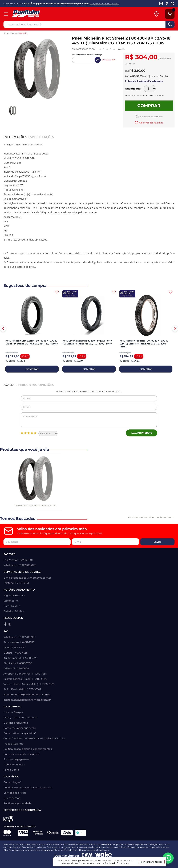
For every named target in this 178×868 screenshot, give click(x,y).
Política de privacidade (17, 803)
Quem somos (12, 798)
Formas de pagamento (17, 759)
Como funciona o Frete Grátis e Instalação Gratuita (34, 738)
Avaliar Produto (142, 433)
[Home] (38, 14)
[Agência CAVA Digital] (87, 856)
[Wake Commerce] (104, 856)
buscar (170, 24)
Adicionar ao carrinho (151, 117)
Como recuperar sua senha (20, 728)
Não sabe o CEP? (109, 60)
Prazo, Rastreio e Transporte (20, 718)
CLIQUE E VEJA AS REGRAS (104, 4)
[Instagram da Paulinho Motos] (161, 3)
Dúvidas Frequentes (16, 723)
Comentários (89, 420)
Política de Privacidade (117, 863)
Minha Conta (11, 770)
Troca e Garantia (13, 744)
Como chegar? (13, 782)
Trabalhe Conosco (14, 765)
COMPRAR (32, 369)
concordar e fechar (152, 862)
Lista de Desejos (13, 712)
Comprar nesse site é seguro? (21, 754)
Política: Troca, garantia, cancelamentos (28, 749)
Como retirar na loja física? (20, 733)
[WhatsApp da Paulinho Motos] (173, 3)
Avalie (122, 49)
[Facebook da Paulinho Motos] (167, 3)
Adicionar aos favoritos (151, 123)
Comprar (149, 106)
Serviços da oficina (15, 793)
